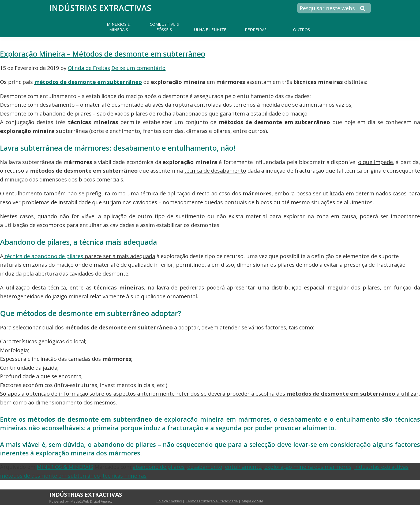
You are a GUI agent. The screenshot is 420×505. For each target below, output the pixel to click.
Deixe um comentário (138, 68)
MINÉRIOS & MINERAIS (65, 467)
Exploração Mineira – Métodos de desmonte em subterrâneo (103, 54)
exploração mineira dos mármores (308, 467)
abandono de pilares (159, 467)
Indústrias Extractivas (100, 8)
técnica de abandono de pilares (44, 256)
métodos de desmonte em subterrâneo (88, 82)
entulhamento (243, 467)
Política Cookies (169, 501)
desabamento (205, 467)
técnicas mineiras (125, 476)
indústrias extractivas (381, 467)
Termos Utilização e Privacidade (212, 501)
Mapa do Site (253, 501)
